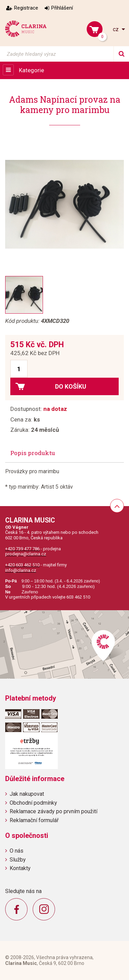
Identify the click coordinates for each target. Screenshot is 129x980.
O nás (17, 851)
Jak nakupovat (27, 794)
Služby (18, 860)
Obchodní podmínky (33, 803)
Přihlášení (62, 8)
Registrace (26, 8)
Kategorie (31, 70)
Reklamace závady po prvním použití (53, 811)
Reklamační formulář (34, 820)
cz (116, 29)
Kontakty (20, 868)
